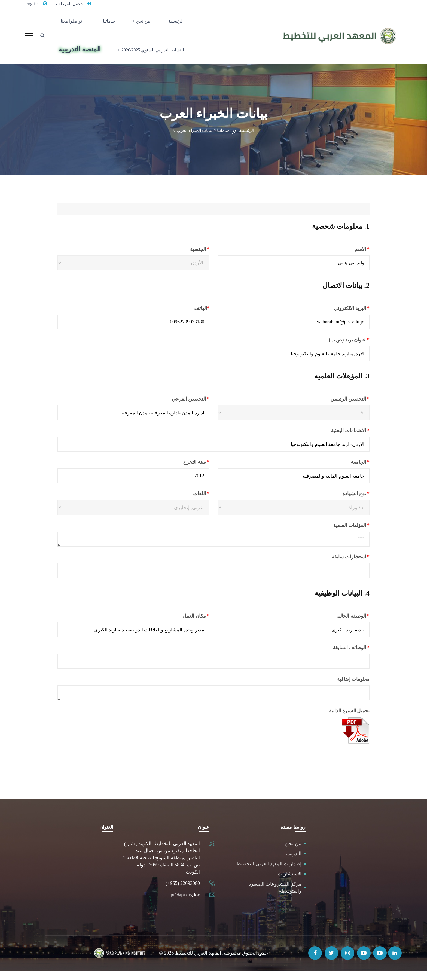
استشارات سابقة (337, 566)
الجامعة (346, 471)
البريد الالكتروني (338, 317)
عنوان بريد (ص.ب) (335, 349)
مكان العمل (182, 625)
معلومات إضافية (353, 688)
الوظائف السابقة (338, 657)
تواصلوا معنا (78, 23)
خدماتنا (112, 23)
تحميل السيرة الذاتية (349, 720)
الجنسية (187, 258)
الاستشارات (290, 883)
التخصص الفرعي (177, 408)
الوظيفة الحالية (339, 625)
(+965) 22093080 (183, 893)
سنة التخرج (183, 471)
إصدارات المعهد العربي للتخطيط (269, 873)
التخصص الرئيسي (337, 408)
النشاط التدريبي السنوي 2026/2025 (150, 57)
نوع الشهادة (343, 503)
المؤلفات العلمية (338, 535)
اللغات (188, 503)
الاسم (348, 258)
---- (213, 548)
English (33, 4)
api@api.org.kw (184, 904)
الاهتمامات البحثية (337, 440)
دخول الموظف (72, 4)
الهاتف (188, 317)
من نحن (143, 23)
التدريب (294, 863)
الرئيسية (171, 23)
